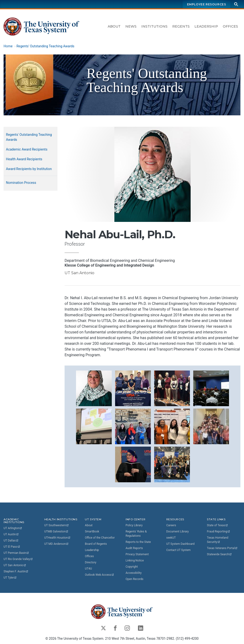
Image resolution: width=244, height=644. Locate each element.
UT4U (88, 569)
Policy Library (134, 525)
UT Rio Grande (18, 559)
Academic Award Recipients (27, 149)
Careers (171, 525)
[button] (94, 388)
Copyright (132, 567)
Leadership (206, 26)
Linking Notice (135, 561)
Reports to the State (138, 542)
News (131, 26)
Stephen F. (16, 571)
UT (13, 528)
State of (217, 525)
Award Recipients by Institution (29, 169)
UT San (15, 565)
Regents (181, 26)
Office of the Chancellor (100, 538)
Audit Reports (134, 548)
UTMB (56, 532)
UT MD (57, 544)
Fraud (219, 532)
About (114, 26)
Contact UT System (178, 550)
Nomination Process (21, 183)
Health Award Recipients (24, 159)
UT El (12, 547)
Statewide (219, 554)
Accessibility (134, 573)
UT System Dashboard (180, 544)
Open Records (135, 579)
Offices (230, 26)
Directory (91, 562)
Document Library (178, 532)
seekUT (171, 538)
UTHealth (58, 538)
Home (8, 46)
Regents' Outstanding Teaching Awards (45, 46)
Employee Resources (207, 4)
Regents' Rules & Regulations (136, 534)
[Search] (236, 4)
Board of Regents (96, 544)
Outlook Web (99, 575)
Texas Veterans (222, 548)
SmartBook (92, 532)
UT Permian (16, 553)
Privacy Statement (137, 554)
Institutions (154, 26)
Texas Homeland (218, 540)
